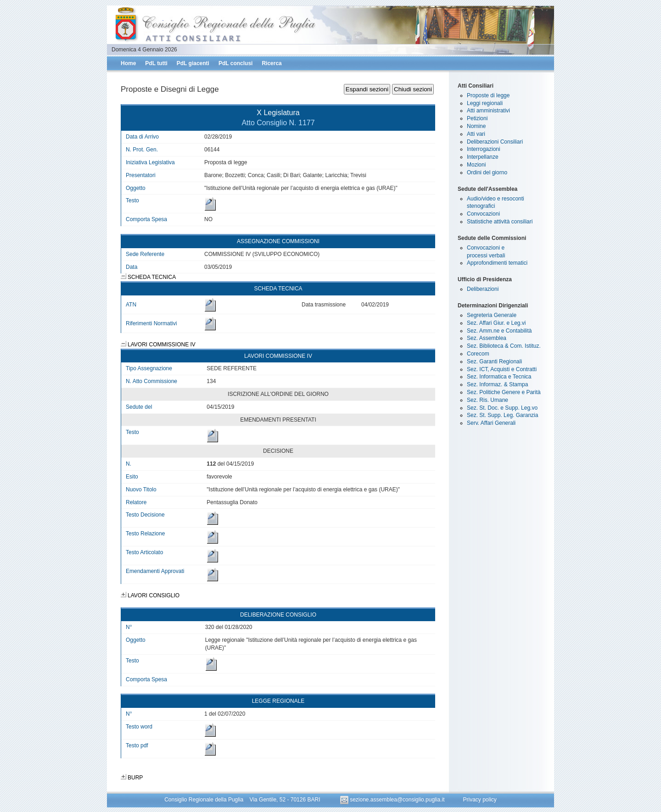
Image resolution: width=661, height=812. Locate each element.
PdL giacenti (193, 63)
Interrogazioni (484, 149)
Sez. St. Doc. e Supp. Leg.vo (502, 408)
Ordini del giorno (487, 172)
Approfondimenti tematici (497, 263)
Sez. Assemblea (487, 338)
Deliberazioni (483, 289)
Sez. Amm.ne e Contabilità (499, 331)
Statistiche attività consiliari (500, 222)
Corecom (478, 354)
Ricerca (272, 63)
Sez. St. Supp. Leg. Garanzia (502, 415)
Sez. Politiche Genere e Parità (504, 392)
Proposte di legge (488, 95)
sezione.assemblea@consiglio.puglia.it (393, 800)
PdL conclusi (235, 63)
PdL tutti (156, 63)
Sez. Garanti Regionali (494, 362)
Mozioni (476, 165)
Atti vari (476, 134)
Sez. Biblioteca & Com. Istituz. (504, 346)
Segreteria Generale (492, 315)
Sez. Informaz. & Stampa (497, 384)
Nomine (476, 126)
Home (128, 63)
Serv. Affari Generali (491, 423)
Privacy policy (479, 800)
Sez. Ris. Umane (487, 400)
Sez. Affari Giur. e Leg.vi (496, 323)
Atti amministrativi (488, 111)
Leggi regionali (485, 103)
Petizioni (477, 118)
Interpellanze (483, 157)
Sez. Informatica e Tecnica (499, 377)
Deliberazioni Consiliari (495, 142)
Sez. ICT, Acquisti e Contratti (502, 369)
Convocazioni (483, 214)
